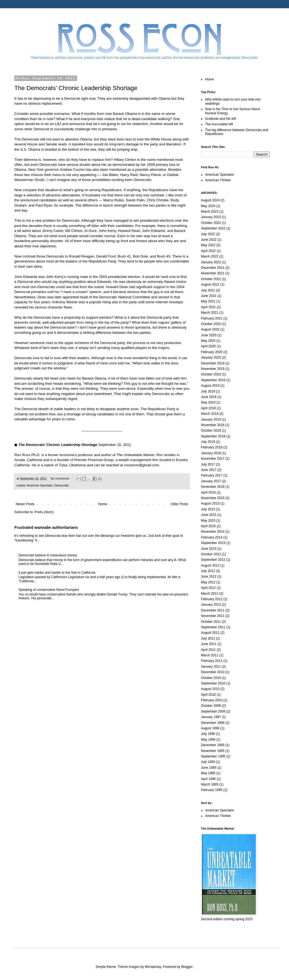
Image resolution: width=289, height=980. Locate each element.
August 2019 (210, 386)
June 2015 (209, 515)
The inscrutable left (219, 124)
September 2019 (213, 380)
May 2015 (208, 521)
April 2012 (208, 588)
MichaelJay (153, 967)
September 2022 (213, 228)
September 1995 (213, 756)
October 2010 (211, 678)
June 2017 (209, 470)
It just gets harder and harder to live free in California (57, 573)
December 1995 (213, 745)
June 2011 (209, 644)
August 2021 (210, 285)
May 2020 (208, 341)
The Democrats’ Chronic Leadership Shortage (76, 88)
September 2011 (213, 627)
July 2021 (208, 290)
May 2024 (208, 206)
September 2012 (213, 560)
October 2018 (211, 431)
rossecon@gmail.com (142, 465)
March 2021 (210, 313)
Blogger (187, 967)
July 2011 (208, 638)
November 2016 (213, 487)
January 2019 (211, 419)
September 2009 (213, 711)
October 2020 (211, 324)
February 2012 (212, 599)
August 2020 (210, 329)
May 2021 (208, 301)
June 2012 (209, 576)
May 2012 (208, 582)
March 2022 (210, 256)
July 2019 (208, 391)
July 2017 (208, 464)
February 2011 (212, 661)
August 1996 (210, 728)
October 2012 (211, 554)
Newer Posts (25, 504)
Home (103, 504)
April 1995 (208, 779)
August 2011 (210, 633)
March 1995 (210, 784)
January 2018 (211, 453)
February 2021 (212, 318)
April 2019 (208, 408)
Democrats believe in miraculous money (48, 555)
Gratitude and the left (220, 119)
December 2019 (213, 363)
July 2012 (208, 571)
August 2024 (210, 200)
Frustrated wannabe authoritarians (46, 527)
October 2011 (211, 622)
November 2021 (213, 273)
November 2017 (213, 459)
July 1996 (208, 734)
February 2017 (212, 475)
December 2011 (213, 610)
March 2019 (210, 414)
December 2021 (213, 268)
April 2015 (208, 526)
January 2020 (211, 358)
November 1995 (213, 751)
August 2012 (210, 565)
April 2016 (208, 492)
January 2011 (211, 667)
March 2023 (210, 212)
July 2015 (208, 509)
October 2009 (211, 706)
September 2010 (213, 683)
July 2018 (208, 442)
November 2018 (213, 425)
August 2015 (210, 503)
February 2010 (212, 700)
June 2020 (209, 335)
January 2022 (211, 262)
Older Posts (179, 504)
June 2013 (209, 549)
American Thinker (218, 180)
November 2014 (213, 532)
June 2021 (209, 296)
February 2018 (212, 447)
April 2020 (208, 346)
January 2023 (211, 217)
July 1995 (208, 762)
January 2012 (211, 605)
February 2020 (212, 352)
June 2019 (209, 397)
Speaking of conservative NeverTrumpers (49, 590)
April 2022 (208, 251)
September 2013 (213, 543)
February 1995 (212, 790)
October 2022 (211, 223)
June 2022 (209, 240)
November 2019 (213, 369)
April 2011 (208, 650)
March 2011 (210, 655)
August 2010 (210, 689)
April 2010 (208, 695)
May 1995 (208, 773)
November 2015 (213, 498)
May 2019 (208, 402)
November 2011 (213, 616)
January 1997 (211, 717)
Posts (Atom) (44, 512)
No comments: (61, 478)
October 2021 (211, 279)
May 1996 (208, 740)
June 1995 (209, 768)
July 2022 (208, 234)
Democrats (61, 485)
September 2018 (213, 436)
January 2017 (211, 481)
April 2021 (208, 307)
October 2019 (211, 374)
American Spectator (40, 485)
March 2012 (210, 594)
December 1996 (213, 723)
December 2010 (213, 672)
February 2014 (212, 537)
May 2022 (208, 245)
